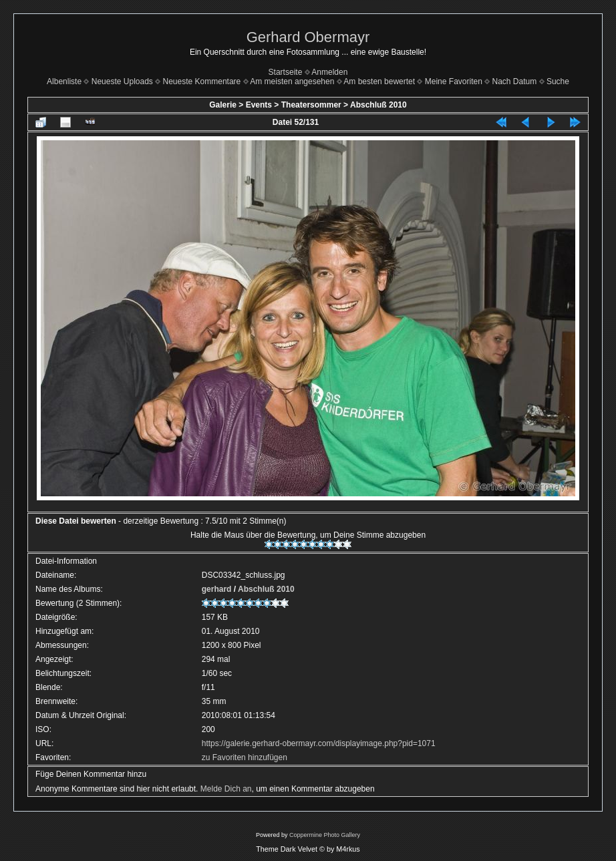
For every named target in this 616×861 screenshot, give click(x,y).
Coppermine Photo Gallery (325, 835)
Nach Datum (515, 81)
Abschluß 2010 (378, 105)
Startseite (286, 72)
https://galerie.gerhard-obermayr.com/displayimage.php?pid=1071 (319, 743)
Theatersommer (311, 105)
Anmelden (329, 72)
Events (259, 105)
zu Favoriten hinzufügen (245, 757)
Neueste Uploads (122, 81)
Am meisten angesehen (292, 81)
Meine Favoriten (454, 81)
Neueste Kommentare (202, 81)
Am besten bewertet (379, 81)
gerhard (217, 589)
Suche (558, 81)
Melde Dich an (226, 789)
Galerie (223, 105)
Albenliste (64, 81)
